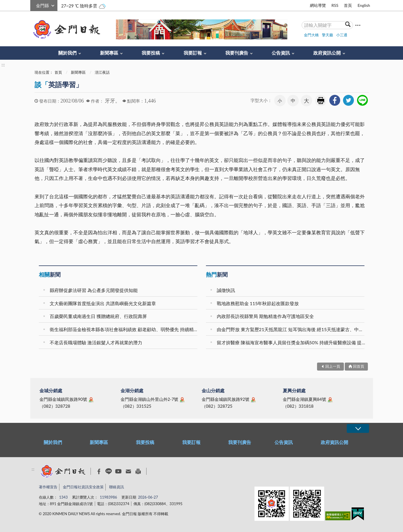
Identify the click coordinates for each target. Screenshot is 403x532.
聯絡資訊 (117, 487)
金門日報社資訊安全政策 (83, 487)
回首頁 (359, 366)
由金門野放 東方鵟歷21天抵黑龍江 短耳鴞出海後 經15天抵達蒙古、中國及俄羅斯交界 (291, 329)
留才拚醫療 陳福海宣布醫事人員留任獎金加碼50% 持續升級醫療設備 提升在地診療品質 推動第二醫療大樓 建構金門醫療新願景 (291, 342)
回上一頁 (333, 366)
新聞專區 (109, 53)
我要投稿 (151, 53)
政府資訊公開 (327, 53)
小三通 (342, 35)
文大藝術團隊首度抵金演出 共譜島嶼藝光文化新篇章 (103, 303)
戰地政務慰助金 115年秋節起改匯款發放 (258, 303)
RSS (335, 5)
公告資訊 (281, 53)
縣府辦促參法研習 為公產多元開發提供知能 (94, 290)
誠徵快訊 (226, 290)
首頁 (348, 5)
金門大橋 (311, 35)
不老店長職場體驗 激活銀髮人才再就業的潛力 (96, 342)
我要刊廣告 (237, 53)
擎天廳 (327, 35)
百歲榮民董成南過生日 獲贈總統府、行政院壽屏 (98, 316)
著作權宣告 (48, 487)
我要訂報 (193, 53)
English (364, 5)
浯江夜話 (102, 72)
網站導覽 (318, 5)
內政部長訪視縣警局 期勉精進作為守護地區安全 (265, 316)
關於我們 (67, 53)
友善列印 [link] (321, 101)
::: (33, 5)
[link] (335, 100)
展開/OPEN (358, 428)
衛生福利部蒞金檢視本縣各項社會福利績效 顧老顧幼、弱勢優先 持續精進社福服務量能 (124, 329)
